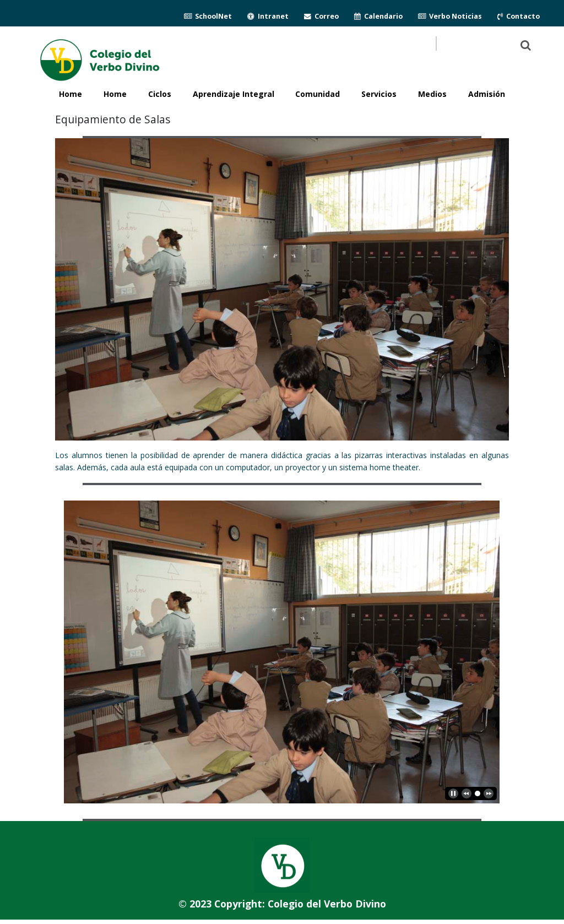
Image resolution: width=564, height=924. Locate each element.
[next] (489, 793)
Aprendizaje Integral (234, 94)
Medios (432, 94)
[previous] (467, 793)
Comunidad (318, 94)
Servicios (379, 94)
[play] (453, 793)
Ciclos (160, 94)
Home (115, 94)
